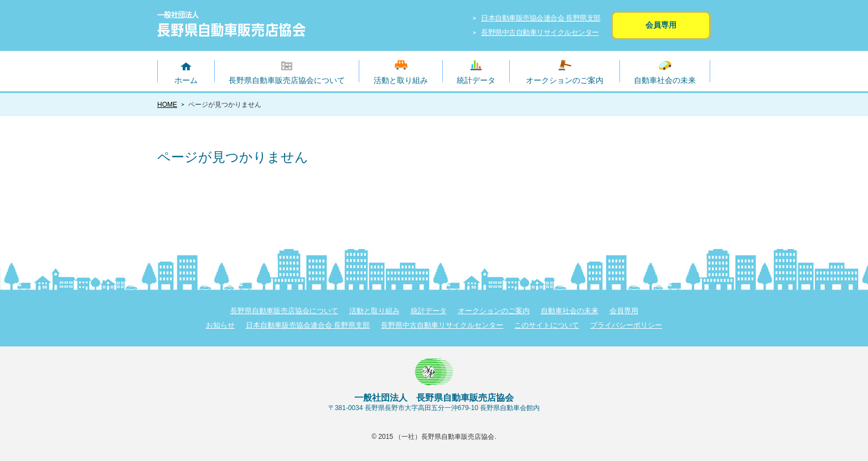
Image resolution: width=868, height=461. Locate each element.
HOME (167, 105)
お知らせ (220, 325)
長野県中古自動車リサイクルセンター (540, 32)
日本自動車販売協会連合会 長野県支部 (541, 18)
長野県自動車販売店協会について (287, 80)
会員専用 (661, 25)
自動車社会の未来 (665, 80)
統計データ (476, 80)
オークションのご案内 (565, 80)
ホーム (186, 80)
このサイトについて (547, 325)
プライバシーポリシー (626, 325)
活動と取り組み (401, 80)
